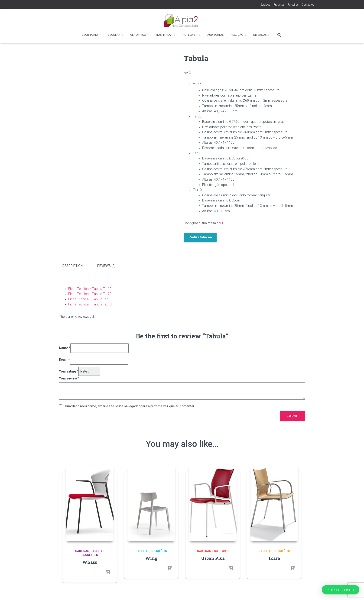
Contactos (308, 5)
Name (65, 347)
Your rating (69, 370)
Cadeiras (82, 550)
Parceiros (293, 5)
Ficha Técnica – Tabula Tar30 (90, 298)
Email (64, 359)
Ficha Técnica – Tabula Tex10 (90, 304)
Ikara (274, 557)
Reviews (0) (106, 266)
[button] (341, 590)
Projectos (279, 5)
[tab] (76, 266)
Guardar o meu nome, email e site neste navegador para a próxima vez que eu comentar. (130, 405)
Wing (151, 557)
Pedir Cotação (200, 237)
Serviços (265, 5)
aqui (220, 223)
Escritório (91, 35)
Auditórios (215, 35)
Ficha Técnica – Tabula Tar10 (90, 288)
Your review (69, 378)
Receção (238, 35)
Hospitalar (166, 35)
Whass (90, 561)
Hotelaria (191, 35)
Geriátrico (140, 35)
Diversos (261, 35)
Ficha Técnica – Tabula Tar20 (90, 293)
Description (73, 266)
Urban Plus (213, 557)
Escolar (116, 35)
